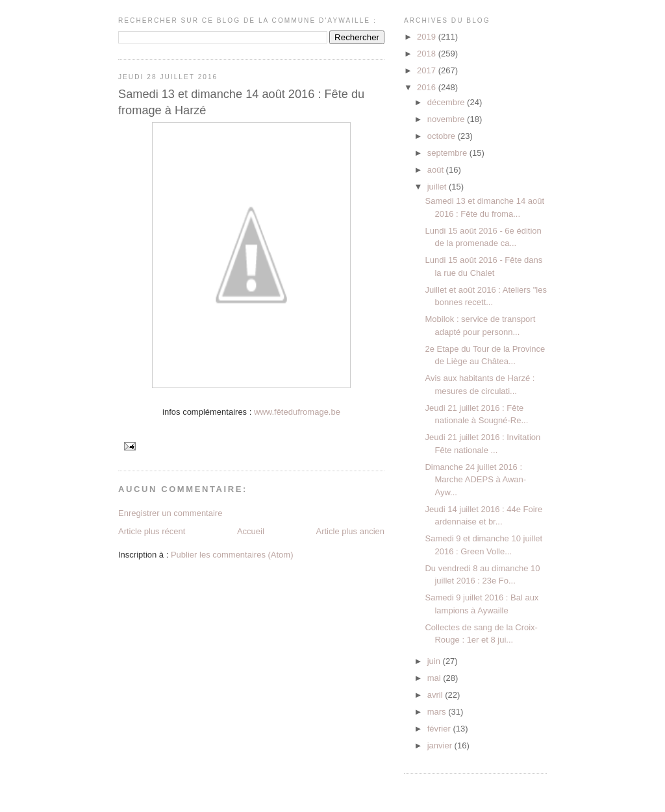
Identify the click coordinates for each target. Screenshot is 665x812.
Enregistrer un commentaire (170, 513)
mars (438, 712)
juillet (438, 187)
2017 (428, 70)
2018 (428, 54)
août (437, 170)
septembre (448, 153)
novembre (447, 119)
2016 (428, 87)
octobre (443, 136)
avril (436, 695)
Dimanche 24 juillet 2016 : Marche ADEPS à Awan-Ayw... (475, 480)
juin (435, 661)
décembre (447, 102)
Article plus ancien (351, 531)
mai (435, 678)
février (440, 729)
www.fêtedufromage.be (297, 412)
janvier (441, 745)
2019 (428, 37)
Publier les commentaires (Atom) (232, 555)
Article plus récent (152, 531)
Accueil (251, 531)
